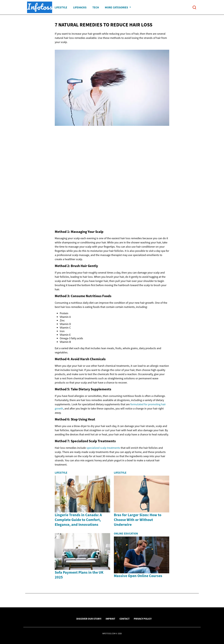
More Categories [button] (117, 7)
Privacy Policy (143, 619)
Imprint (110, 619)
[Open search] (194, 7)
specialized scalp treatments (103, 448)
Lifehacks (80, 7)
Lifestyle (61, 7)
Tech (96, 7)
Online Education (126, 534)
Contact (125, 619)
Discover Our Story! (89, 619)
